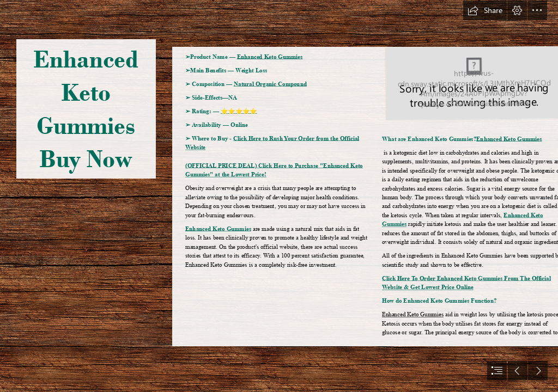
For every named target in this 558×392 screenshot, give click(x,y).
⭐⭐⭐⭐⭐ (239, 111)
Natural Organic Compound (270, 84)
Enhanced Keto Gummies (270, 57)
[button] (485, 10)
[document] (279, 196)
